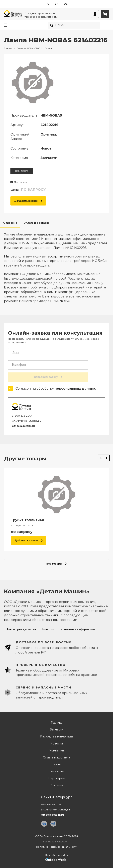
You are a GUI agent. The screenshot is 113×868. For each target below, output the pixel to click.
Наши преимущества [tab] (22, 629)
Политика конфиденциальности (57, 847)
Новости (57, 744)
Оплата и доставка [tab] (36, 223)
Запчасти (57, 730)
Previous (101, 458)
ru (47, 4)
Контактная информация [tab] (78, 629)
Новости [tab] (48, 629)
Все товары (57, 564)
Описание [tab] (10, 223)
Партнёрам (57, 778)
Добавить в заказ (28, 201)
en (57, 4)
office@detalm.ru (23, 426)
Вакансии (57, 771)
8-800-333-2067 (22, 416)
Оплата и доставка (57, 758)
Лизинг (57, 764)
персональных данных (75, 389)
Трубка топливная (27, 520)
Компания (57, 751)
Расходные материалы (57, 737)
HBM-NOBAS (22, 171)
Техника (57, 723)
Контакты (57, 785)
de (66, 4)
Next (107, 458)
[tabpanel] (57, 266)
